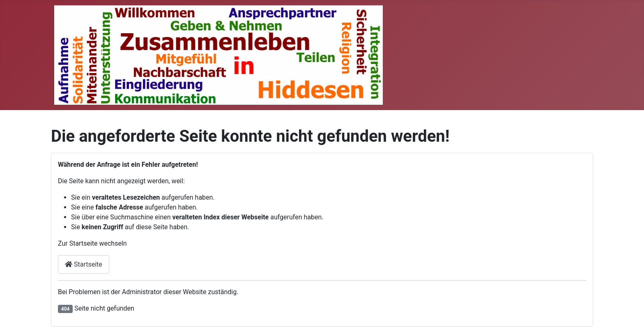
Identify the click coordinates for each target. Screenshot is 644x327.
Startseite (84, 264)
